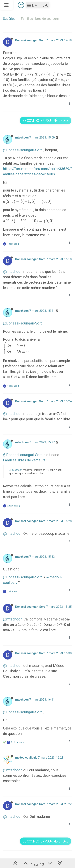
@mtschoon (13, 272)
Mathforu (38, 5)
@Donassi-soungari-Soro (23, 150)
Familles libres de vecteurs (24, 460)
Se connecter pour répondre (45, 120)
